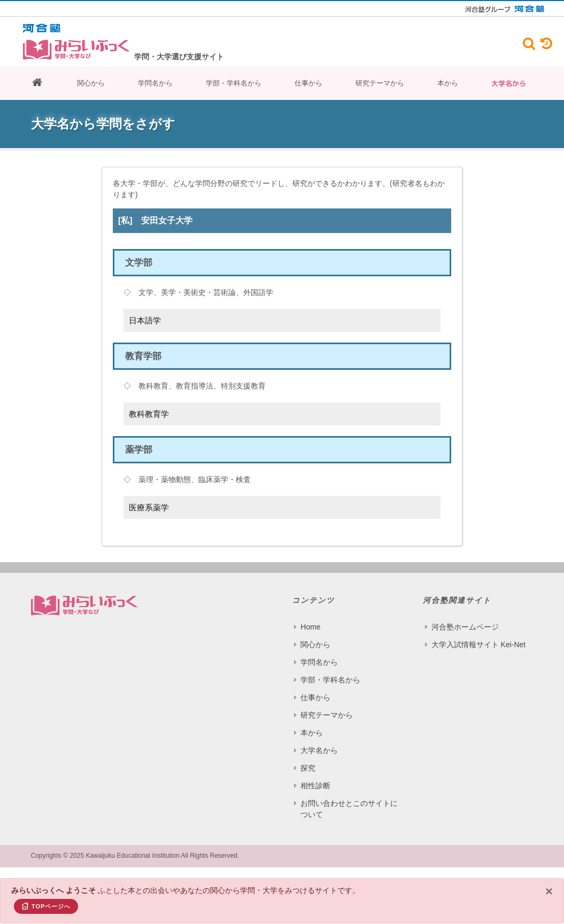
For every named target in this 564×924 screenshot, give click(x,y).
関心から (91, 83)
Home (310, 627)
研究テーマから (380, 83)
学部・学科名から (234, 83)
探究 (308, 768)
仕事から (308, 83)
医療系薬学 (149, 507)
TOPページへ (46, 906)
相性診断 (315, 786)
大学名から (509, 83)
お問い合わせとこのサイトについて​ (349, 809)
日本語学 (145, 320)
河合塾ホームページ (465, 627)
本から (448, 83)
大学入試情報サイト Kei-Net (479, 645)
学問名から (155, 83)
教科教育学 (149, 414)
